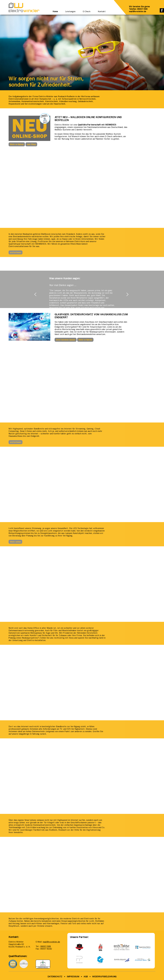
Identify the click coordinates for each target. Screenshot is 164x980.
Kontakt (102, 11)
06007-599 (46, 946)
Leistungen (70, 11)
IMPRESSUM (73, 977)
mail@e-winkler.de (138, 11)
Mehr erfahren (17, 144)
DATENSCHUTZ (55, 977)
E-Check (87, 11)
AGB (85, 977)
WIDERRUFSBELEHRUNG (104, 977)
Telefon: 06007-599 (138, 9)
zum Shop (31, 144)
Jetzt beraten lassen (66, 340)
